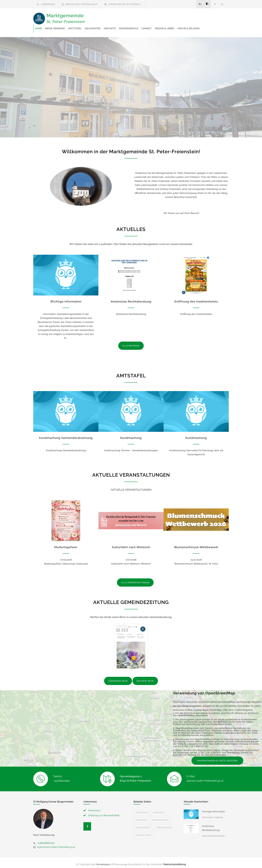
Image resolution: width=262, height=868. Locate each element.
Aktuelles (142, 809)
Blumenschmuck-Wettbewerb (196, 544)
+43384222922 (48, 4)
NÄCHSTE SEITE (145, 678)
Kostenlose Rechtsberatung (131, 298)
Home (92, 17)
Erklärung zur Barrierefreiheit (104, 812)
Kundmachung (131, 435)
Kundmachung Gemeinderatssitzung (66, 435)
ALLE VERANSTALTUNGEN (135, 579)
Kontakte (163, 17)
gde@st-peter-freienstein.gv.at (82, 4)
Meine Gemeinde (108, 17)
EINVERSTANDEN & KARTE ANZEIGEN (217, 757)
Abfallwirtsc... (166, 824)
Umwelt (200, 17)
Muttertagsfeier (66, 544)
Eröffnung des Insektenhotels (196, 298)
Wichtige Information (66, 298)
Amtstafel (128, 17)
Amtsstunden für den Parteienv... (125, 4)
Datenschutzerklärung (174, 861)
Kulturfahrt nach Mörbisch (131, 544)
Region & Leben (98, 25)
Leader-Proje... (144, 832)
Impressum (94, 807)
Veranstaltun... (161, 817)
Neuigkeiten (146, 17)
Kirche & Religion (122, 25)
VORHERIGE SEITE (118, 678)
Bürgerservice (182, 17)
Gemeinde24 (103, 861)
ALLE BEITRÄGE (131, 342)
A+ (200, 4)
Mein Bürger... (144, 824)
